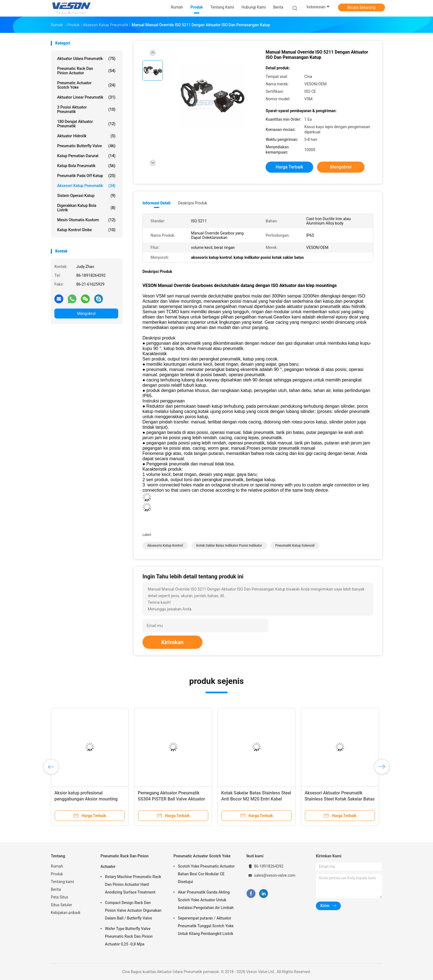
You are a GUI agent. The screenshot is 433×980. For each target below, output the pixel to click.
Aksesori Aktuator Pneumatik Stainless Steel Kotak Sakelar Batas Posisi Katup (340, 799)
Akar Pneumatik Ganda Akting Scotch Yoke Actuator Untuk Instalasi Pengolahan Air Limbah (206, 900)
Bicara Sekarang (362, 7)
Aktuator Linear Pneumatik (86, 97)
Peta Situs (60, 897)
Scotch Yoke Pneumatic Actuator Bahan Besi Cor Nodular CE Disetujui (206, 874)
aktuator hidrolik (86, 136)
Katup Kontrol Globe (86, 230)
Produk (57, 874)
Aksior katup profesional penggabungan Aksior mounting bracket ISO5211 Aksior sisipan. (86, 799)
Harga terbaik (289, 167)
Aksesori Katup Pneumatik (86, 186)
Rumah (57, 866)
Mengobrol (86, 314)
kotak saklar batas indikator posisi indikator (229, 546)
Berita (56, 889)
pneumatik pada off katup (86, 176)
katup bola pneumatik (86, 166)
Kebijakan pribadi (66, 913)
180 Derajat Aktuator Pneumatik (86, 124)
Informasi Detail (156, 203)
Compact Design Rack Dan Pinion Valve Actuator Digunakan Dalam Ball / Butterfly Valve (133, 910)
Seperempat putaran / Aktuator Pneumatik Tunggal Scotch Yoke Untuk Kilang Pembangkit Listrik (206, 926)
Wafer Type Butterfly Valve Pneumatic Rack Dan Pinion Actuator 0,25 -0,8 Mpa (129, 936)
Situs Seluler (61, 905)
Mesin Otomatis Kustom (86, 220)
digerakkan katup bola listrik (86, 208)
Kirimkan (172, 642)
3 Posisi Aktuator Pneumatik (86, 109)
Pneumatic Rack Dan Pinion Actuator (86, 71)
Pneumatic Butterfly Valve (86, 146)
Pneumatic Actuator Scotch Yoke (86, 85)
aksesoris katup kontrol (165, 546)
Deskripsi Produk (193, 203)
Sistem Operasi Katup (86, 196)
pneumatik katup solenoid (295, 546)
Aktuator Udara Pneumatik (86, 59)
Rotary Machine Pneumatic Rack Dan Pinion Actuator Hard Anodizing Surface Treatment (133, 884)
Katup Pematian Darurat (86, 156)
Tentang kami (63, 882)
